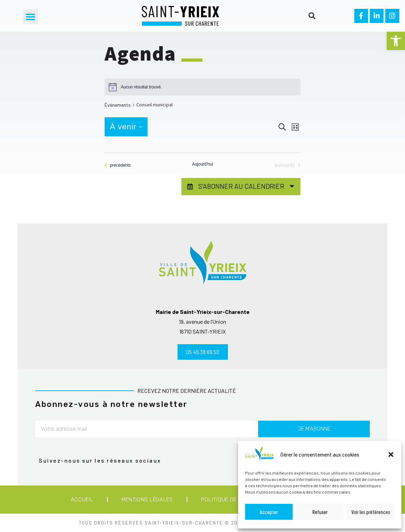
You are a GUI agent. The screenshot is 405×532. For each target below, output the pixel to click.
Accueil (82, 500)
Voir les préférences (371, 512)
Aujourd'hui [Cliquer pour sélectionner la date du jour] (202, 164)
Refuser (320, 512)
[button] (396, 41)
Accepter (269, 512)
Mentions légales (147, 500)
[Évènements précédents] (118, 165)
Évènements (118, 105)
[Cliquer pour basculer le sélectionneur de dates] (126, 127)
